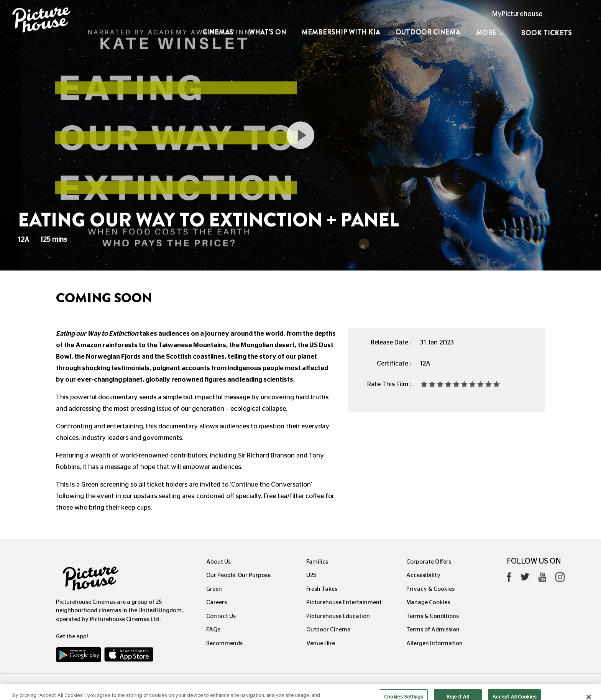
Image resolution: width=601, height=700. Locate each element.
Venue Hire (321, 643)
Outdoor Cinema (428, 32)
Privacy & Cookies (430, 589)
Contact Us (221, 616)
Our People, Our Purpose (238, 575)
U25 (311, 575)
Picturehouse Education (338, 616)
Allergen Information (434, 643)
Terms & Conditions (433, 616)
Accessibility (423, 575)
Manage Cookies (428, 602)
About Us (218, 562)
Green (214, 589)
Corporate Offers (429, 562)
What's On (268, 32)
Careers (217, 602)
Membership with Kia (341, 32)
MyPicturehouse (517, 14)
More (490, 33)
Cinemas (218, 32)
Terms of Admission (433, 630)
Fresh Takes (322, 589)
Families (317, 562)
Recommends (224, 643)
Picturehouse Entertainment (344, 602)
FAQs (213, 630)
